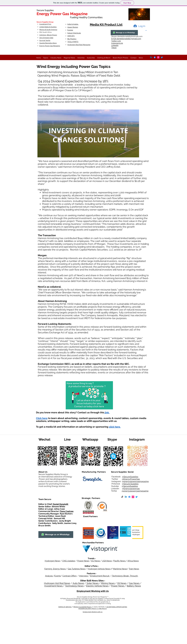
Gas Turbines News (77, 569)
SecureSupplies (131, 486)
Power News (83, 561)
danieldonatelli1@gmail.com (129, 39)
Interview (84, 576)
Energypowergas (132, 489)
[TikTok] (122, 497)
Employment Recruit (100, 576)
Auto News (78, 583)
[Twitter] (162, 57)
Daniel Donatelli (61, 504)
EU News (96, 561)
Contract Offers (69, 576)
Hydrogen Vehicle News (99, 569)
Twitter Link (116, 41)
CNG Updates (69, 561)
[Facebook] (129, 497)
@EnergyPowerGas (131, 479)
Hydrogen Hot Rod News (57, 583)
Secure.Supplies (131, 484)
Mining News (108, 583)
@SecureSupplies (130, 477)
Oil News (122, 583)
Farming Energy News (55, 569)
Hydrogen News (52, 561)
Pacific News (120, 561)
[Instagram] (158, 57)
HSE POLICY (103, 609)
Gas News (134, 583)
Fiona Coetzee (67, 511)
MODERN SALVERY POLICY (88, 609)
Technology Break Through (125, 576)
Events (58, 576)
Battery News (134, 586)
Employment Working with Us (93, 591)
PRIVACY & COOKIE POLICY (83, 607)
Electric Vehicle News (97, 586)
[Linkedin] (126, 497)
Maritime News (120, 569)
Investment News (54, 586)
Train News (134, 569)
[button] (146, 30)
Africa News (133, 561)
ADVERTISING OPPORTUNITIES (117, 607)
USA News (107, 561)
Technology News (74, 586)
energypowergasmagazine (136, 481)
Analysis (49, 576)
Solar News (93, 583)
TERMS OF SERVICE (65, 607)
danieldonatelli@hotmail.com (130, 36)
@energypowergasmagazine (135, 491)
